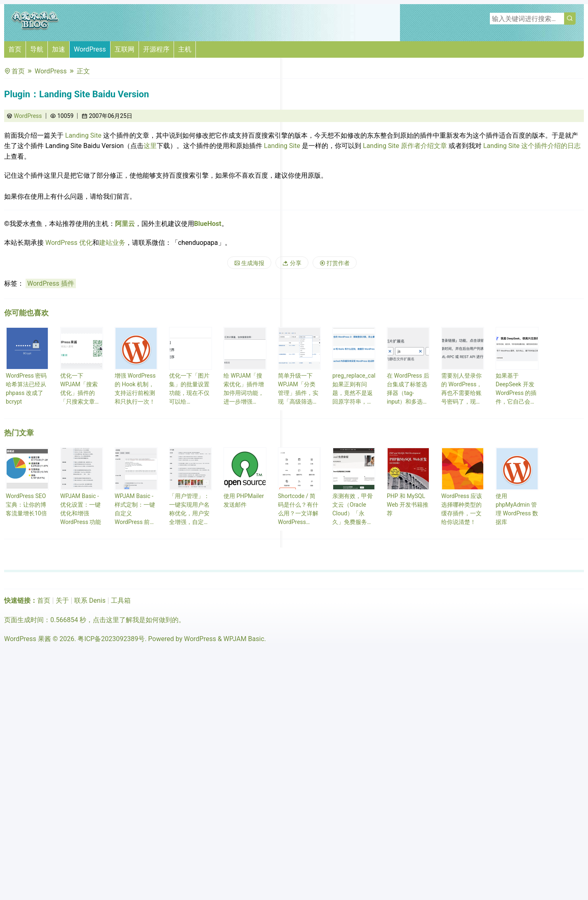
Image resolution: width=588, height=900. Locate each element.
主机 (185, 49)
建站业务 (112, 243)
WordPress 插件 (51, 283)
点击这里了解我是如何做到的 (136, 620)
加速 (59, 49)
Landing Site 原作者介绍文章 (405, 146)
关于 (62, 600)
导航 (37, 49)
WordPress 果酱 (28, 639)
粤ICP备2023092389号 (111, 639)
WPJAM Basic (244, 639)
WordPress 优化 (69, 243)
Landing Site (83, 135)
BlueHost (208, 224)
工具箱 (121, 600)
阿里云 (125, 224)
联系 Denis (90, 600)
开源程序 (156, 49)
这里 (150, 146)
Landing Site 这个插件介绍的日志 (532, 146)
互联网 (125, 49)
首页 (15, 49)
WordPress (90, 49)
